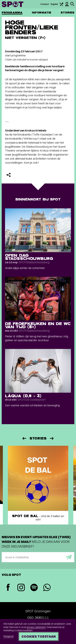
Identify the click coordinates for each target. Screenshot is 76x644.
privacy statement (36, 627)
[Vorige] (24, 438)
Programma (12, 13)
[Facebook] (8, 588)
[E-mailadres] (38, 557)
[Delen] (9, 175)
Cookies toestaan (39, 636)
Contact (45, 4)
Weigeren (9, 636)
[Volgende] (52, 438)
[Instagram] (21, 588)
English (54, 4)
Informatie (42, 13)
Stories (67, 13)
